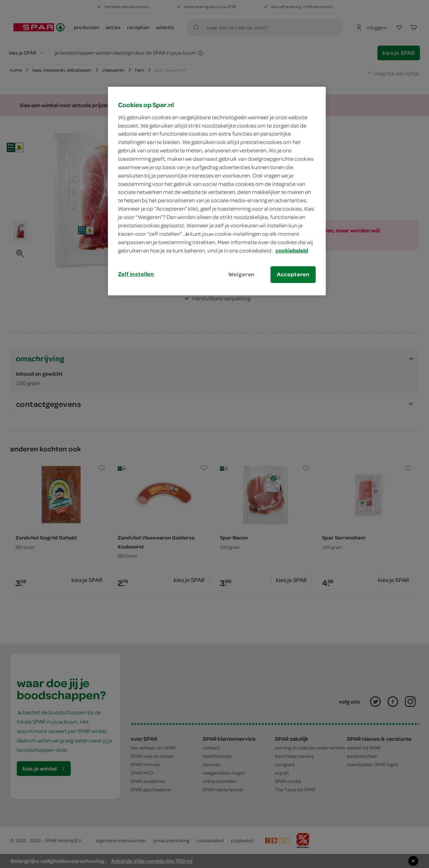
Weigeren (242, 274)
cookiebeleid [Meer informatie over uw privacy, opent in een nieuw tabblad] (292, 250)
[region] (217, 191)
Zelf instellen (136, 274)
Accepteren (293, 274)
